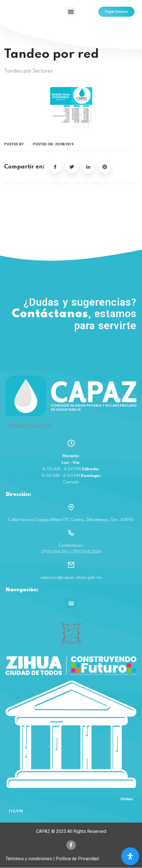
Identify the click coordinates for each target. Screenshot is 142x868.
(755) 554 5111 (71, 345)
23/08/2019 (64, 144)
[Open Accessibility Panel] (130, 856)
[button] (71, 12)
